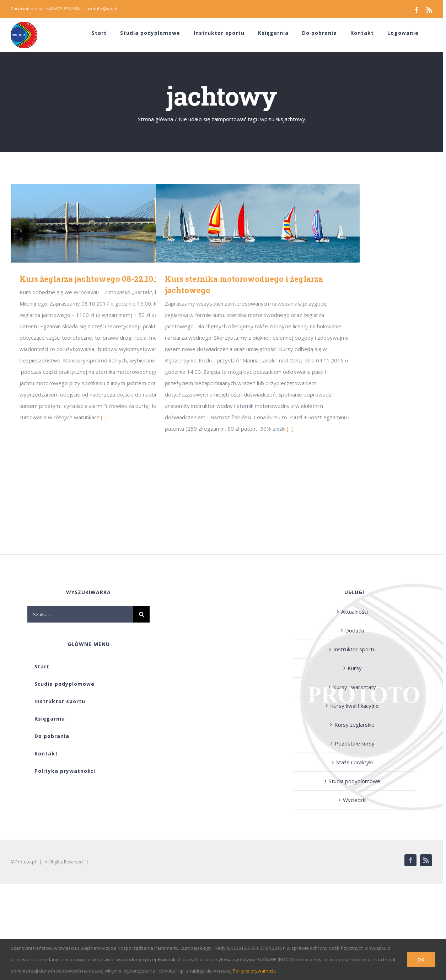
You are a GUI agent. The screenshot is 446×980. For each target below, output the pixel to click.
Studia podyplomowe (354, 781)
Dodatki (354, 630)
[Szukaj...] (80, 614)
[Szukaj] (141, 614)
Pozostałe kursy (355, 743)
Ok (421, 960)
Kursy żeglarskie (354, 725)
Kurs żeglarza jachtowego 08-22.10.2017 (96, 279)
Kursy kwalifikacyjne (354, 706)
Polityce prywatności (255, 971)
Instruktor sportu (354, 649)
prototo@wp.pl (102, 9)
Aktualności (354, 612)
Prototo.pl (26, 862)
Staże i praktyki (354, 762)
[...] (104, 417)
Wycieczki (355, 800)
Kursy (355, 668)
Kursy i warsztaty (354, 687)
